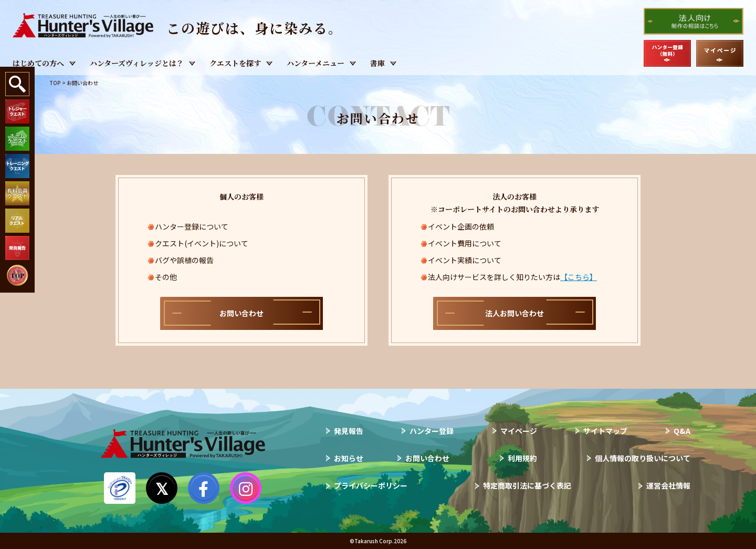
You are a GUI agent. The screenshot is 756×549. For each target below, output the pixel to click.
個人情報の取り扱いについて (643, 458)
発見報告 (349, 431)
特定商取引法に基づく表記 (527, 485)
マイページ (519, 431)
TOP (55, 83)
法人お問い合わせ (514, 313)
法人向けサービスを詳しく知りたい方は (512, 277)
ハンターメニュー (316, 63)
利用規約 (522, 458)
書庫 (377, 63)
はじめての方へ (38, 63)
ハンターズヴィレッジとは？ (137, 63)
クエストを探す (235, 63)
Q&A (682, 431)
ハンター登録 (432, 431)
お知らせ (349, 458)
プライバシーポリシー (371, 485)
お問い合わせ (241, 313)
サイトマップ (605, 431)
